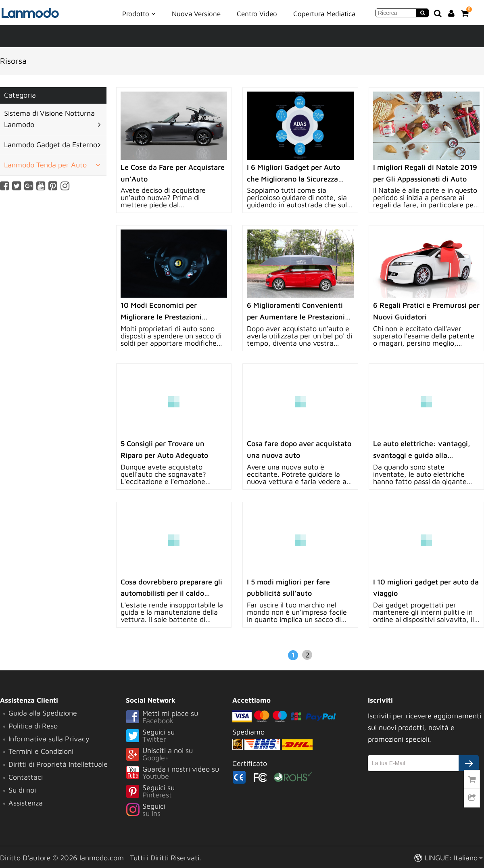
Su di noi (22, 790)
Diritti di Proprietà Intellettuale (58, 764)
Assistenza (26, 803)
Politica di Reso (33, 726)
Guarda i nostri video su (179, 773)
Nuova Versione (196, 14)
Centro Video (257, 14)
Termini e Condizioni (41, 751)
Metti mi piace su (179, 718)
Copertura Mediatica (324, 14)
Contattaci (26, 777)
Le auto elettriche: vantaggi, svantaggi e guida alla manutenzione (422, 455)
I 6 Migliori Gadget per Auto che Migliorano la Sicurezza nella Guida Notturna (293, 179)
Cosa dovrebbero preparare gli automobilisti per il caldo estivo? (171, 594)
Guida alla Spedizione (43, 713)
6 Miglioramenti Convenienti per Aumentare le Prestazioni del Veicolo (296, 317)
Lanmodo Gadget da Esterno (51, 145)
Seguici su (179, 736)
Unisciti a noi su (179, 755)
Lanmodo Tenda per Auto (45, 165)
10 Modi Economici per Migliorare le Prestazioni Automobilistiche (161, 317)
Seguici (179, 810)
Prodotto (139, 13)
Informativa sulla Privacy (49, 739)
